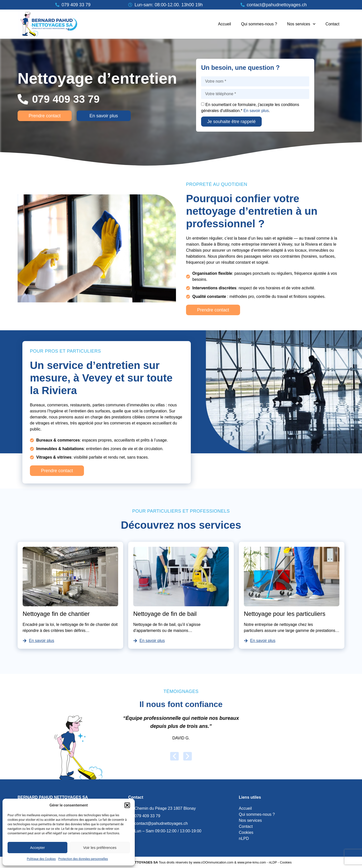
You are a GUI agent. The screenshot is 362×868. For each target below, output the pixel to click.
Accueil (224, 24)
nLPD (244, 838)
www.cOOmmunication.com (213, 862)
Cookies (246, 832)
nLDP (273, 862)
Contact (332, 24)
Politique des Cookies (41, 859)
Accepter (37, 848)
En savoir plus (256, 111)
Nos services (301, 24)
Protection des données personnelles (83, 859)
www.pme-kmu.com (252, 862)
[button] (127, 805)
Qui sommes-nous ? (259, 24)
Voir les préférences (100, 848)
